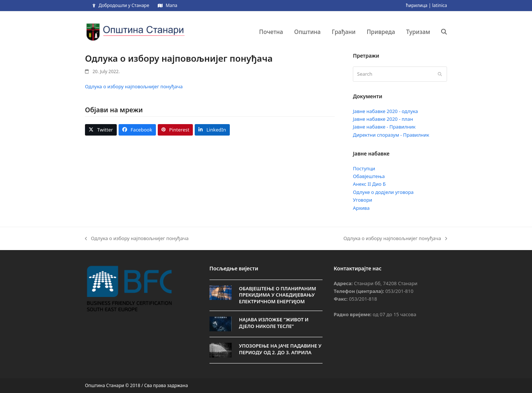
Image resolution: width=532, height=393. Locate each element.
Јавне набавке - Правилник (384, 127)
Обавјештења (369, 176)
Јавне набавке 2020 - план (383, 119)
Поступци (364, 168)
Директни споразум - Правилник (391, 135)
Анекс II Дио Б (369, 184)
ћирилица (417, 5)
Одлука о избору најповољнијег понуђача (134, 86)
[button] (444, 32)
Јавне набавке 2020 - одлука (385, 111)
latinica (440, 5)
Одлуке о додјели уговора (383, 192)
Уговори (362, 200)
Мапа (171, 5)
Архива (361, 208)
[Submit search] (440, 74)
